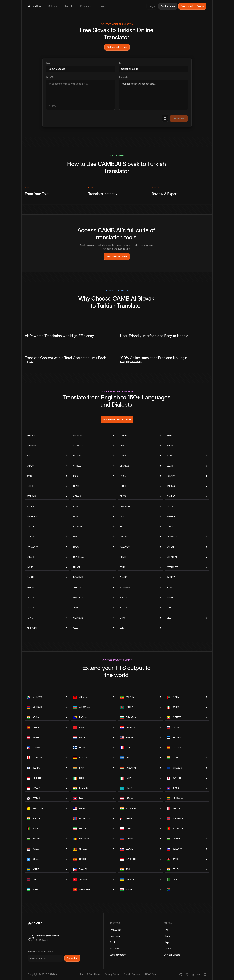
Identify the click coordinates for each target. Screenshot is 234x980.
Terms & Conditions (90, 974)
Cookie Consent (132, 974)
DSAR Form (151, 974)
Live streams (116, 936)
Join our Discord (172, 955)
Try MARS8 (115, 930)
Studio (113, 942)
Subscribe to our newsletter (41, 951)
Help (166, 942)
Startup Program (118, 955)
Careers (168, 949)
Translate (179, 118)
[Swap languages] (165, 118)
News (167, 936)
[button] (54, 6)
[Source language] (81, 69)
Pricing (102, 6)
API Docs (114, 949)
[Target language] (153, 69)
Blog (166, 930)
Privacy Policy (112, 974)
